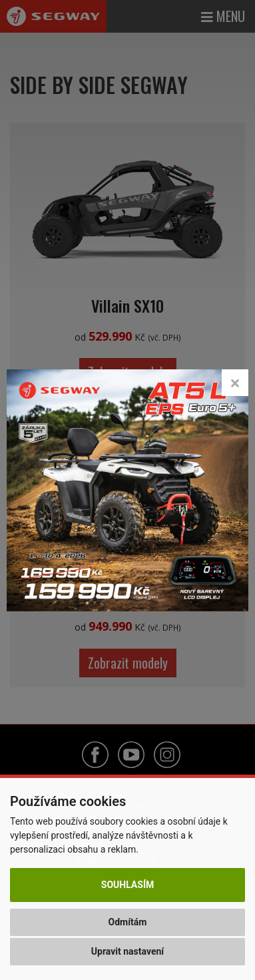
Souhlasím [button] (127, 885)
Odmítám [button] (128, 922)
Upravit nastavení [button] (127, 951)
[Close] (235, 383)
